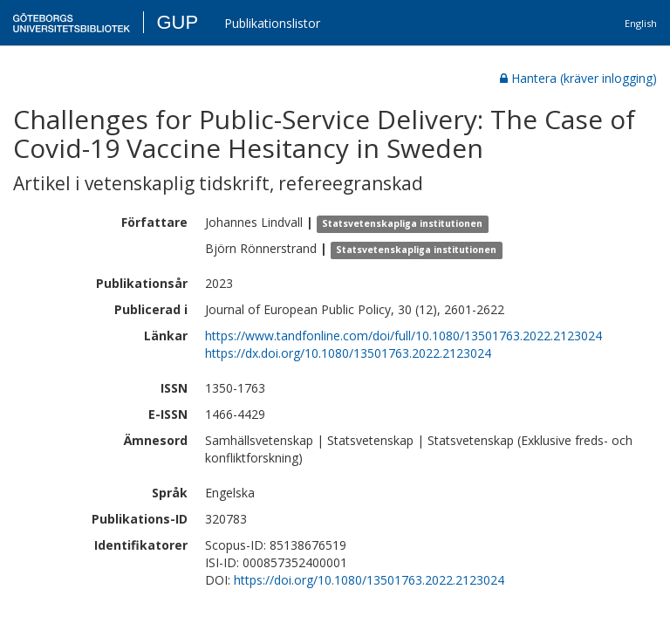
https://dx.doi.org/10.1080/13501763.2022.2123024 (348, 353)
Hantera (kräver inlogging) (578, 78)
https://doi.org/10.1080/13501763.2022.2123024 (369, 580)
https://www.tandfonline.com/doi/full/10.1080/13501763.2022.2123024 (403, 336)
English (641, 23)
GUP (177, 22)
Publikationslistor (272, 23)
